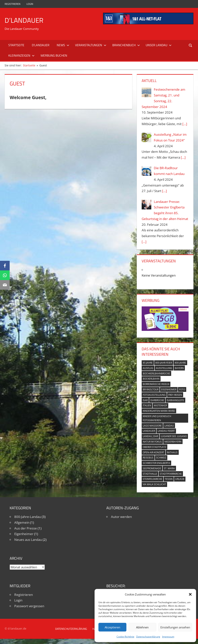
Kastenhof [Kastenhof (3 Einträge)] (160, 405)
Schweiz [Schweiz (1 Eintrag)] (161, 458)
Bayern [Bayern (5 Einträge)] (179, 368)
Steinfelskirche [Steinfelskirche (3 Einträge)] (152, 479)
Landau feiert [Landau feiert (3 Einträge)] (166, 431)
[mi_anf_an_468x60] (148, 23)
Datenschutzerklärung (148, 637)
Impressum (168, 637)
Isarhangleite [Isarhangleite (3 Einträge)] (175, 400)
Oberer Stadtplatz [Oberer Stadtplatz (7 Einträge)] (154, 447)
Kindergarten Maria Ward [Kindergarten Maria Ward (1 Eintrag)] (159, 411)
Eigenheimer (24, 534)
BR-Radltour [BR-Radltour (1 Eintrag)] (151, 389)
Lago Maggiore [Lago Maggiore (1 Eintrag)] (152, 426)
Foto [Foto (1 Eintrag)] (182, 389)
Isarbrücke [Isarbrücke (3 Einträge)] (157, 400)
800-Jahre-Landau (28, 517)
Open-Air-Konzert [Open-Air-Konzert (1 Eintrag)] (154, 452)
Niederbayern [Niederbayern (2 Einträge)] (173, 442)
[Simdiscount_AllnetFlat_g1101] (165, 330)
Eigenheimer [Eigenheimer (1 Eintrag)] (169, 389)
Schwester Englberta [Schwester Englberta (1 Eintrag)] (156, 463)
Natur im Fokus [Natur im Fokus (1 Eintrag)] (152, 442)
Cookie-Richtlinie (125, 637)
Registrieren (13, 4)
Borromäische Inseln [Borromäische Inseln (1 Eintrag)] (156, 384)
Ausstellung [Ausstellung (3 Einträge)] (164, 368)
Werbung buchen (54, 55)
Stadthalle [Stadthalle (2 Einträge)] (150, 474)
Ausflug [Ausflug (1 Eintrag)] (148, 368)
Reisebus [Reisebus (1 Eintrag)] (148, 458)
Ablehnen (142, 627)
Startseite (16, 45)
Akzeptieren (112, 627)
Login (30, 4)
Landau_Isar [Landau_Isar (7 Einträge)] (150, 436)
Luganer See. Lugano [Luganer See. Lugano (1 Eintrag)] (174, 436)
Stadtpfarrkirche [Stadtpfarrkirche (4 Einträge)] (171, 474)
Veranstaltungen (91, 45)
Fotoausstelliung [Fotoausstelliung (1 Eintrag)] (154, 395)
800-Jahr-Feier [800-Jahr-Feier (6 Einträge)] (164, 363)
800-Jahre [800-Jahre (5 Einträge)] (180, 363)
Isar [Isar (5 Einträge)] (145, 400)
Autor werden (121, 517)
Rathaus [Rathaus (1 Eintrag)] (172, 452)
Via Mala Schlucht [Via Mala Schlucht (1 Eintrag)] (154, 484)
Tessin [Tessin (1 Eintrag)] (169, 479)
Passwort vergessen (29, 606)
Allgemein (22, 522)
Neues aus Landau (28, 540)
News (63, 45)
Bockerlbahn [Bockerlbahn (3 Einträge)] (151, 379)
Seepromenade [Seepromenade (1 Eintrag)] (152, 468)
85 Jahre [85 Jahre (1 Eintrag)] (148, 363)
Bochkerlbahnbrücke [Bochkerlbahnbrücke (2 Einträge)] (156, 373)
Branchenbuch (126, 45)
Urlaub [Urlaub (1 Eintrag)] (180, 479)
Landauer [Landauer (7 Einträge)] (149, 431)
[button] (190, 594)
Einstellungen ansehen (175, 627)
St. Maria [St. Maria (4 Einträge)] (169, 468)
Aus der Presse (26, 528)
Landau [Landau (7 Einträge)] (169, 426)
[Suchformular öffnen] (191, 45)
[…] (185, 124)
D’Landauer (24, 20)
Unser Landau (159, 45)
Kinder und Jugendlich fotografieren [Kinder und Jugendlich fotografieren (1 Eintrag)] (157, 418)
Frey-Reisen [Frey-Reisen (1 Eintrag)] (175, 395)
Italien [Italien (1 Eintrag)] (147, 405)
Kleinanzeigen (21, 55)
